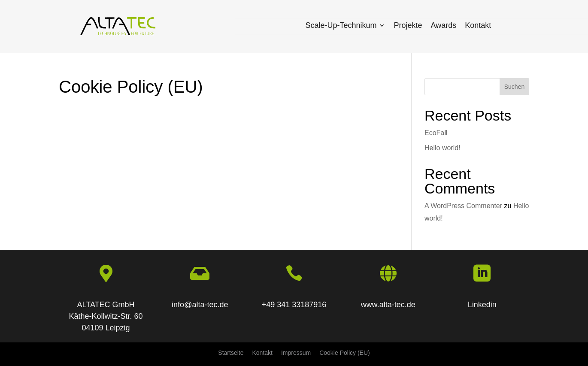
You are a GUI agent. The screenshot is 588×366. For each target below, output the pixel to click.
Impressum (296, 353)
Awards (444, 26)
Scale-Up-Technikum (341, 26)
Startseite (231, 353)
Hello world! (443, 148)
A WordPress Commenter (463, 206)
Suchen (514, 87)
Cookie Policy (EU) (344, 353)
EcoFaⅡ (436, 133)
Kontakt (478, 26)
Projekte (408, 26)
